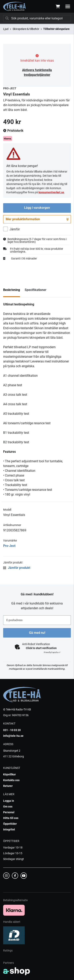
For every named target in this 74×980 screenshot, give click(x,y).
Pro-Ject (9, 546)
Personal (9, 812)
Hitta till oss (11, 818)
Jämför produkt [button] (17, 568)
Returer (8, 786)
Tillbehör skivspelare (56, 29)
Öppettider (10, 824)
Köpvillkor (9, 774)
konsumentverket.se (51, 192)
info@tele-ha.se (13, 736)
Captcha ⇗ (52, 652)
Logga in (9, 801)
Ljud (6, 29)
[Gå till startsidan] (15, 7)
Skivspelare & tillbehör (26, 29)
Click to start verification (41, 648)
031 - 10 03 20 (12, 730)
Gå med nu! (37, 633)
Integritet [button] (9, 829)
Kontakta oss (11, 780)
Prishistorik (13, 131)
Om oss (8, 806)
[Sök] (37, 18)
